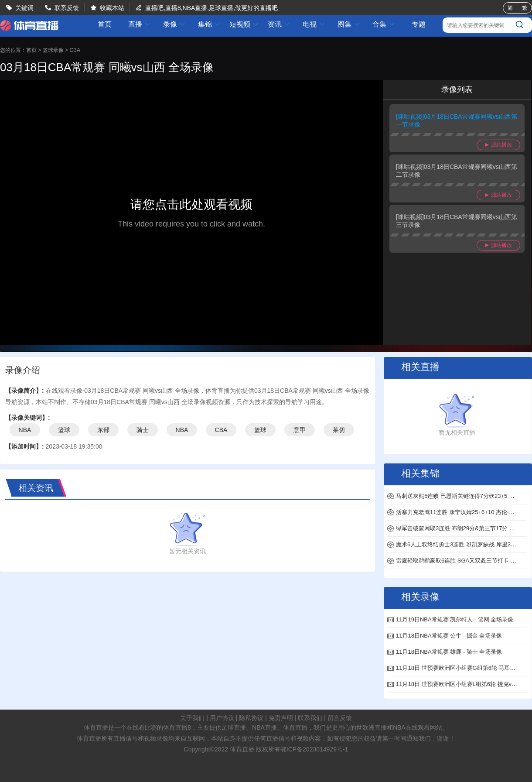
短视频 (244, 24)
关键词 (24, 8)
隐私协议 (251, 718)
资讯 (279, 24)
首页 (105, 24)
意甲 (300, 430)
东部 (103, 430)
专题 (419, 24)
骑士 (143, 430)
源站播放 (499, 145)
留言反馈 (340, 718)
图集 (349, 24)
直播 (140, 24)
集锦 (209, 24)
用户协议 (222, 718)
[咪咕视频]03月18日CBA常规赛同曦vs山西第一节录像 (457, 120)
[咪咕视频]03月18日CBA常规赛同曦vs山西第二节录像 (457, 171)
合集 (384, 24)
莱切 (339, 430)
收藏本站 (112, 8)
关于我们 (192, 718)
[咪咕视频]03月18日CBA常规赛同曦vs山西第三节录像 (457, 221)
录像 (174, 24)
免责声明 (281, 718)
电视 (314, 24)
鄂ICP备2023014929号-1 (314, 749)
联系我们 (310, 718)
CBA (75, 50)
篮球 (64, 430)
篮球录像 (53, 50)
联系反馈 (67, 8)
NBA (25, 430)
